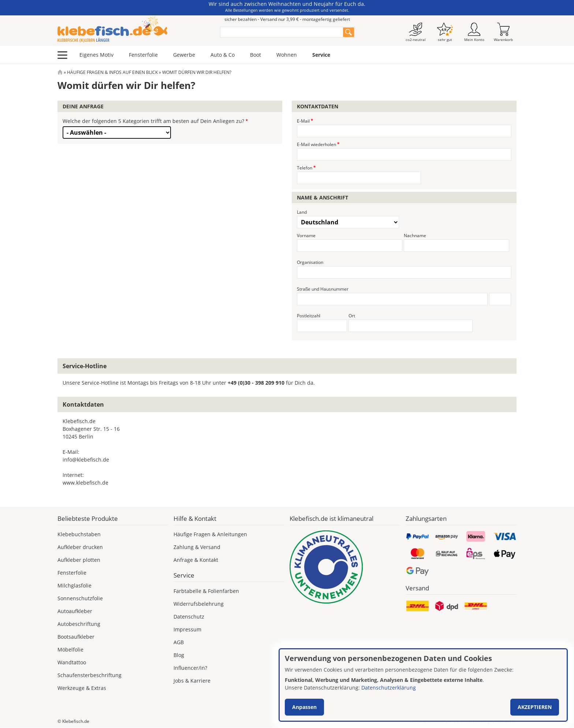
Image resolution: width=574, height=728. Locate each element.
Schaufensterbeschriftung (90, 675)
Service (321, 55)
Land (302, 212)
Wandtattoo (72, 662)
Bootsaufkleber (76, 637)
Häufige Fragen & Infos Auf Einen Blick (112, 72)
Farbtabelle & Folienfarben (206, 591)
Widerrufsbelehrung (199, 604)
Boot (256, 55)
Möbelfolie (70, 649)
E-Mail (303, 121)
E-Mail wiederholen (316, 144)
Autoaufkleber (75, 611)
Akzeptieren (535, 707)
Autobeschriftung (79, 624)
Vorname (306, 236)
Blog (179, 655)
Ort (352, 316)
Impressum (187, 629)
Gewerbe (184, 55)
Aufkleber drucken (80, 547)
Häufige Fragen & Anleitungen (210, 534)
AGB (179, 642)
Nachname (415, 236)
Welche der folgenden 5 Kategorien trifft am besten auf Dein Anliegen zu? (153, 121)
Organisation (310, 262)
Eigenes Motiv (96, 55)
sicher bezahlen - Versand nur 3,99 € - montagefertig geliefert (287, 19)
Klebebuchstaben (79, 534)
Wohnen (287, 55)
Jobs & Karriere (192, 681)
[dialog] (423, 685)
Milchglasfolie (74, 585)
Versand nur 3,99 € (434, 721)
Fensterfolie (143, 55)
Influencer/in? (190, 668)
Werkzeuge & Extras (82, 688)
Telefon (305, 168)
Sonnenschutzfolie (80, 598)
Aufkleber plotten (79, 560)
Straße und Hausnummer (323, 289)
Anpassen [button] (304, 707)
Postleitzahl (309, 316)
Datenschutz (189, 617)
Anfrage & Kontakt (196, 560)
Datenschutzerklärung (389, 688)
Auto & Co (223, 55)
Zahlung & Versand (197, 547)
